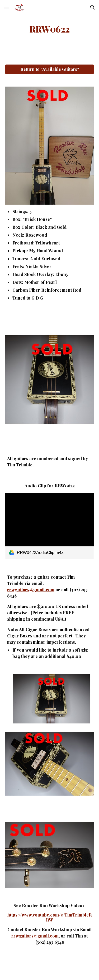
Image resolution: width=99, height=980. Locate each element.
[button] (6, 7)
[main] (50, 29)
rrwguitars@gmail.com (31, 590)
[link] (50, 526)
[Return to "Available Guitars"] (50, 69)
